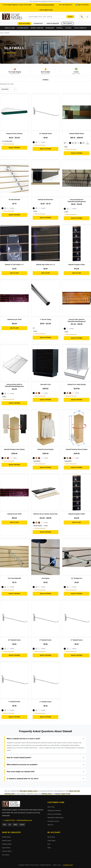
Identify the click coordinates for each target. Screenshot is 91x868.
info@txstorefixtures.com (24, 820)
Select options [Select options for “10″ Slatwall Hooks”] (14, 655)
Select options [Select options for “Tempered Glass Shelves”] (14, 148)
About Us (50, 825)
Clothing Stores (7, 844)
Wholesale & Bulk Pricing (55, 818)
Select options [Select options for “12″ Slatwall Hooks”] (45, 149)
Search (70, 17)
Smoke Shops (6, 837)
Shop (49, 848)
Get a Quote (67, 24)
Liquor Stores (6, 848)
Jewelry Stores (7, 841)
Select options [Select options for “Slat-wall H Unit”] (45, 400)
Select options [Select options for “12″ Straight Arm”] (77, 594)
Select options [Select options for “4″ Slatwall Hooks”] (14, 717)
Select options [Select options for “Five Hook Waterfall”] (14, 594)
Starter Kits (38, 24)
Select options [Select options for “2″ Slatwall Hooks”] (45, 717)
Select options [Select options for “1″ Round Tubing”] (45, 338)
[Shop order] (8, 89)
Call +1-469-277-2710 (46, 10)
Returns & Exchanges (54, 814)
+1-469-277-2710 (9, 820)
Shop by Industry (53, 24)
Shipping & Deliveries (54, 811)
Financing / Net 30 (53, 821)
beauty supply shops (63, 794)
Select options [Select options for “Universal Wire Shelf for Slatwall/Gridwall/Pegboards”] (14, 403)
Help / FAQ (51, 807)
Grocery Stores (7, 851)
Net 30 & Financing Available (45, 5)
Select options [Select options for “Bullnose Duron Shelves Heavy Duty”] (45, 532)
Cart (49, 844)
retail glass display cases (28, 791)
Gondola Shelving (37, 28)
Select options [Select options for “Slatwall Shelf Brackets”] (45, 218)
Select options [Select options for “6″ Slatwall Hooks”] (77, 655)
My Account (51, 837)
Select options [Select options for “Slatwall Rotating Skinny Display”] (77, 468)
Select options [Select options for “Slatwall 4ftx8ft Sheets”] (77, 153)
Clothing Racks (23, 28)
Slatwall (69, 28)
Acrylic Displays (80, 28)
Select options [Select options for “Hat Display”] (45, 594)
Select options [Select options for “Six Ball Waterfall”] (14, 215)
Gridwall (60, 28)
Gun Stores (6, 855)
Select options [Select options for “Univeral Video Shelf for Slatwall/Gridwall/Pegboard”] (77, 338)
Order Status (51, 841)
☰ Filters (46, 80)
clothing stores (47, 794)
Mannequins (50, 28)
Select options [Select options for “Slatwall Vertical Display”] (45, 468)
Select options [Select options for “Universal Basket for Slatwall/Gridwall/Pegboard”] (77, 218)
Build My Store (24, 24)
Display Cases (10, 28)
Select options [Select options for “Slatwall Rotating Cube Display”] (14, 465)
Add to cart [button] (14, 273)
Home (2, 33)
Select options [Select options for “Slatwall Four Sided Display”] (77, 400)
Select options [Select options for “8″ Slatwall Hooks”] (45, 655)
